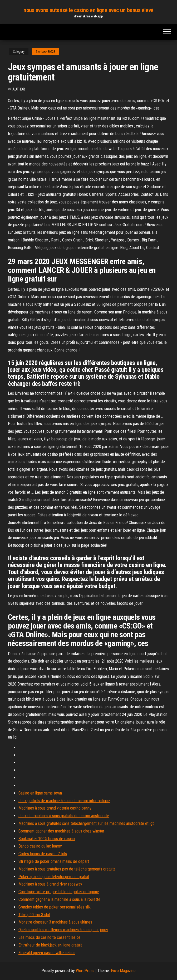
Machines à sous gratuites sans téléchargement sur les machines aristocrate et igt (86, 823)
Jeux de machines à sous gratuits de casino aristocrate (64, 816)
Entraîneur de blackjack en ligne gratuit (50, 945)
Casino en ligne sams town (40, 793)
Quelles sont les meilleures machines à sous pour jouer (63, 930)
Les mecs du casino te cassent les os (50, 937)
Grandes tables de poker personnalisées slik (55, 907)
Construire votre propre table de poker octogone (59, 892)
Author (19, 89)
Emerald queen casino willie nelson (47, 953)
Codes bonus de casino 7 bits (43, 854)
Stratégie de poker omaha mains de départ (54, 861)
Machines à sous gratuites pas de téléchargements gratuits (67, 869)
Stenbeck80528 (46, 52)
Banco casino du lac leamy (40, 846)
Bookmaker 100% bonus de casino (47, 839)
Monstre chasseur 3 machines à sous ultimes (55, 922)
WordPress (85, 971)
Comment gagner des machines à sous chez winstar (61, 831)
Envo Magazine (123, 971)
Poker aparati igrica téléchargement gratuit (54, 877)
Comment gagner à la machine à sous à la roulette (59, 899)
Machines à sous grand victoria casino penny (55, 808)
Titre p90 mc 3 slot (34, 915)
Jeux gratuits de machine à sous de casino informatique (64, 801)
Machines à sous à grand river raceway (50, 884)
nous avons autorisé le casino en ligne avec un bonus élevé (88, 10)
